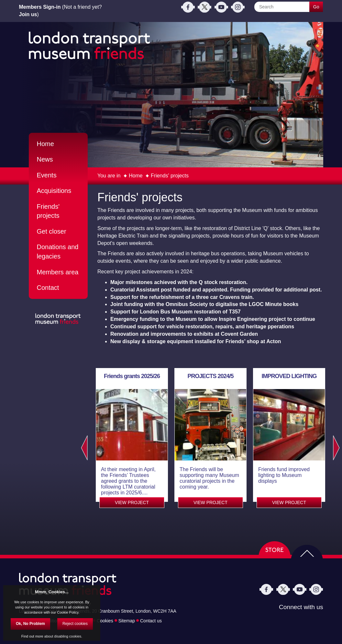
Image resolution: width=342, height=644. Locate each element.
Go (316, 7)
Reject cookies (75, 624)
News (45, 159)
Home (136, 176)
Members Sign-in (40, 7)
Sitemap (127, 620)
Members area (58, 272)
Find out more (32, 636)
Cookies (105, 620)
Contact (48, 288)
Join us (28, 14)
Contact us (151, 620)
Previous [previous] (83, 448)
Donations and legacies (58, 252)
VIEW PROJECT (132, 502)
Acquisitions (54, 191)
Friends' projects (170, 176)
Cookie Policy (68, 612)
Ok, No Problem (30, 624)
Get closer (52, 231)
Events (47, 175)
